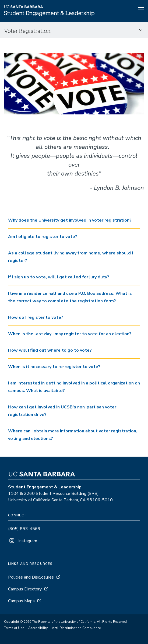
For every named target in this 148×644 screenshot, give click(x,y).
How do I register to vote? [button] (36, 317)
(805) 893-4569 (24, 529)
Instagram (23, 541)
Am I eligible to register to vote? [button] (43, 237)
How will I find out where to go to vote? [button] (50, 350)
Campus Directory (25, 589)
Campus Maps (21, 601)
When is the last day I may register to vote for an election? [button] (70, 334)
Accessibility (38, 628)
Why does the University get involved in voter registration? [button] (70, 220)
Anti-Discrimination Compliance (76, 628)
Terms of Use (14, 628)
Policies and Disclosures (31, 577)
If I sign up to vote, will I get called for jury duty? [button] (59, 277)
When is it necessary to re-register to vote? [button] (54, 367)
